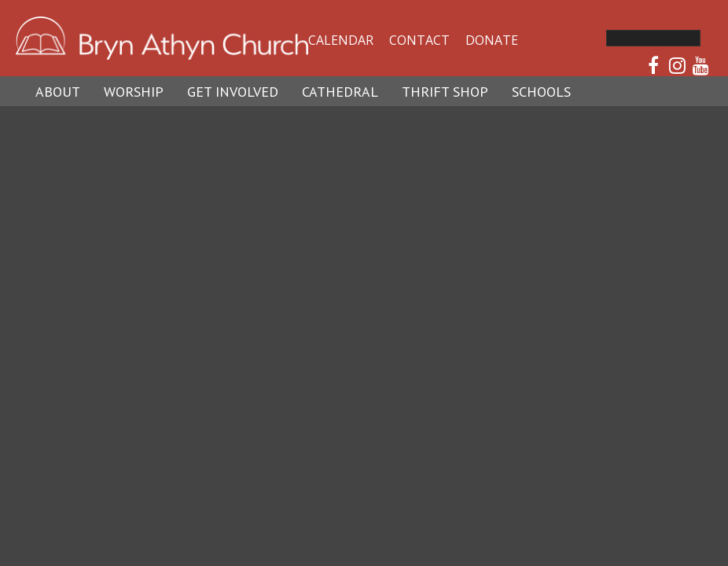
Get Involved (233, 92)
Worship (134, 92)
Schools (541, 92)
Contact (419, 40)
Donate (492, 40)
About (58, 92)
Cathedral (340, 92)
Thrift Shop (445, 92)
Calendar (341, 40)
